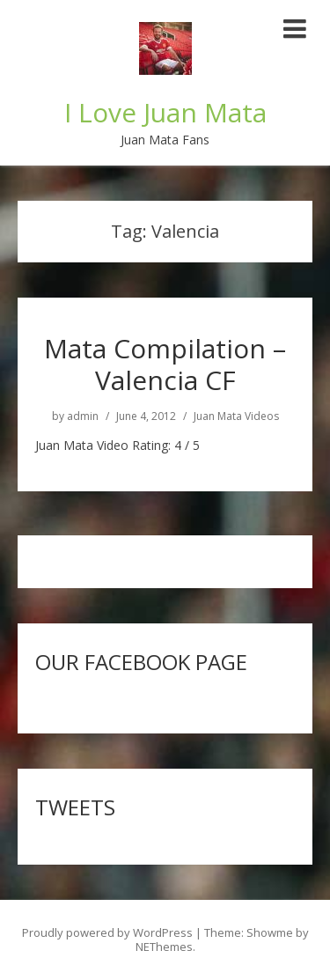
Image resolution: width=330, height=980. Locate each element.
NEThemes (164, 947)
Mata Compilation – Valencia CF (165, 364)
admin (83, 416)
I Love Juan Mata (165, 112)
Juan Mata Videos (236, 416)
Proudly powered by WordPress (107, 932)
